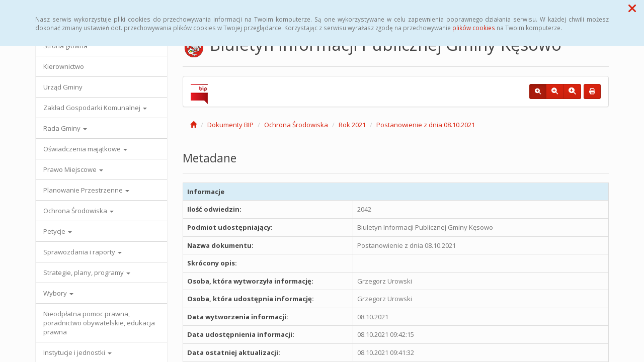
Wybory (58, 293)
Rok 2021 (352, 125)
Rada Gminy (65, 128)
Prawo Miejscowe (73, 169)
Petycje (58, 231)
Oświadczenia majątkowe (85, 149)
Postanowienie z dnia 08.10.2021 (426, 125)
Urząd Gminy (63, 87)
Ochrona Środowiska (78, 211)
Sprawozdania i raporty (83, 252)
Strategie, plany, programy (87, 273)
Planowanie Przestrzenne (86, 190)
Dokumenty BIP (230, 125)
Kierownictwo (64, 66)
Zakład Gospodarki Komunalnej (95, 108)
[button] (632, 8)
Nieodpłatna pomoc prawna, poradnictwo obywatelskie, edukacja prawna (99, 323)
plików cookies (474, 28)
